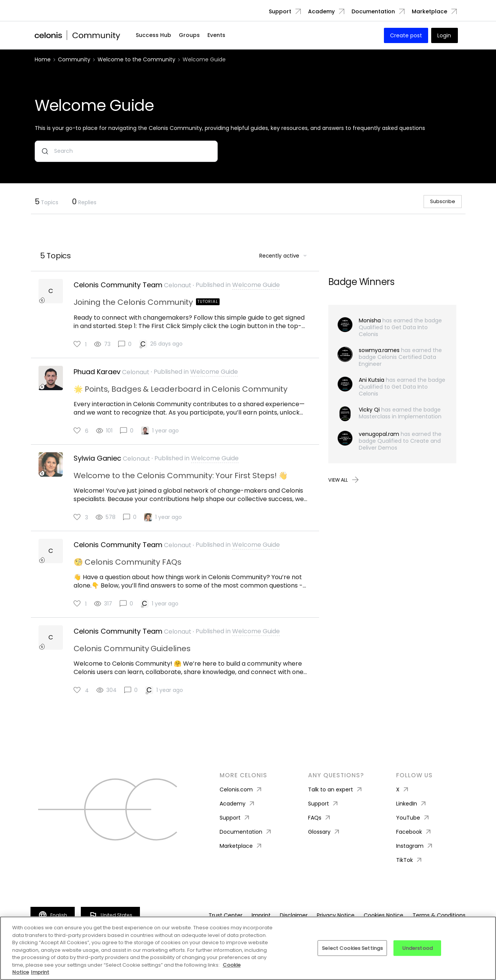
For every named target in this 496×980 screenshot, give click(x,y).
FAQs (320, 832)
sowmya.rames (379, 358)
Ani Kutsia (372, 388)
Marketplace (429, 11)
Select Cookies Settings (352, 948)
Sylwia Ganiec (97, 469)
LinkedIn (412, 817)
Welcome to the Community (136, 59)
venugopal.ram (379, 442)
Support (280, 11)
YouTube (413, 832)
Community (74, 59)
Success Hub (153, 35)
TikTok (410, 874)
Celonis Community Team (118, 293)
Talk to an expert (336, 803)
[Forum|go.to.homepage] (78, 35)
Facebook (414, 846)
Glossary (324, 846)
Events (216, 35)
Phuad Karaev (97, 381)
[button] (406, 35)
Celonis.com (241, 803)
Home (43, 59)
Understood (417, 948)
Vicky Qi (369, 418)
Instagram (415, 860)
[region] (248, 948)
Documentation (373, 11)
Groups (189, 35)
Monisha (370, 328)
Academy (321, 11)
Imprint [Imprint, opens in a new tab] (40, 972)
